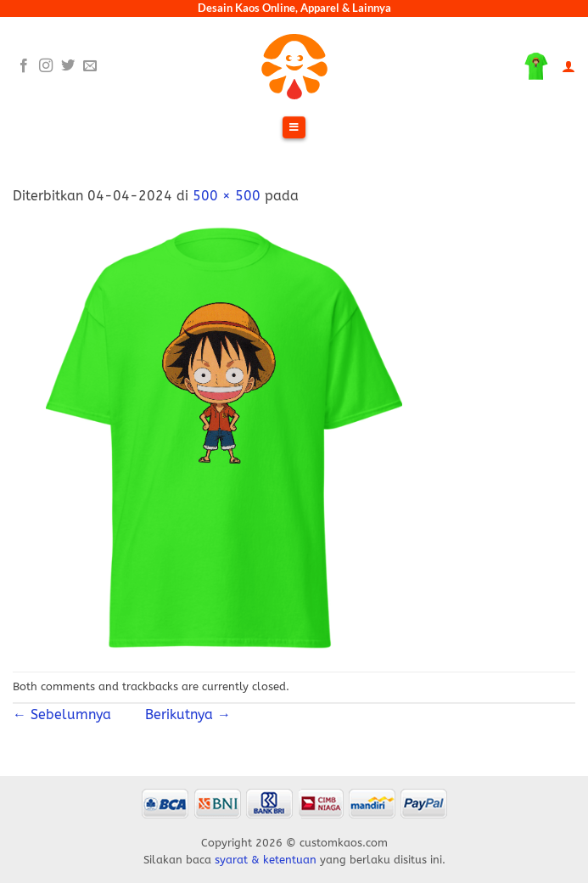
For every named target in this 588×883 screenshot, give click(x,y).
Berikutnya (179, 714)
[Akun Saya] (568, 67)
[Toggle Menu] (294, 128)
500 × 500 (227, 196)
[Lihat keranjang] (536, 66)
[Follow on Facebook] (24, 66)
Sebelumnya (68, 714)
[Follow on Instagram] (46, 66)
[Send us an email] (90, 66)
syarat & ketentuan (266, 860)
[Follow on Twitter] (68, 66)
